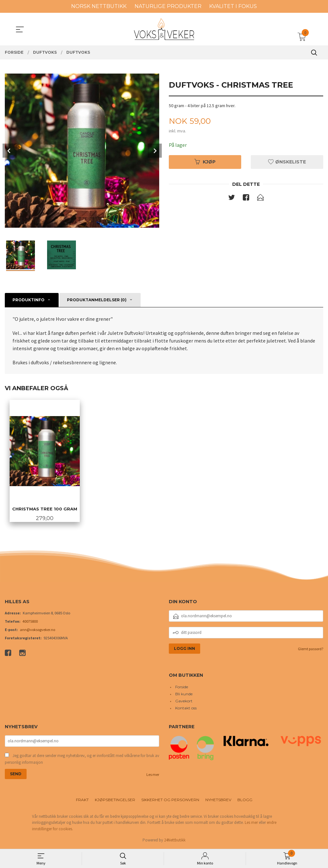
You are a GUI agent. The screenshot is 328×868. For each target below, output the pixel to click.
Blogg (245, 800)
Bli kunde (184, 694)
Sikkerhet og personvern (170, 800)
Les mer (153, 775)
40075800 (30, 622)
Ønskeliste (287, 162)
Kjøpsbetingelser (115, 800)
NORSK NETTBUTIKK (99, 6)
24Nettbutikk (175, 841)
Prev (10, 151)
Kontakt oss (186, 709)
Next (155, 151)
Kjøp (205, 162)
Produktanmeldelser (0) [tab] (97, 300)
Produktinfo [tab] (29, 300)
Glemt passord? (311, 649)
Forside (182, 687)
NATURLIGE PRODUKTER (168, 6)
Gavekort (184, 702)
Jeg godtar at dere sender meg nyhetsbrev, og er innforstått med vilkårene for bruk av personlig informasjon (82, 759)
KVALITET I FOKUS (233, 6)
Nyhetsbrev (218, 800)
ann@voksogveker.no (37, 630)
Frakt (82, 800)
